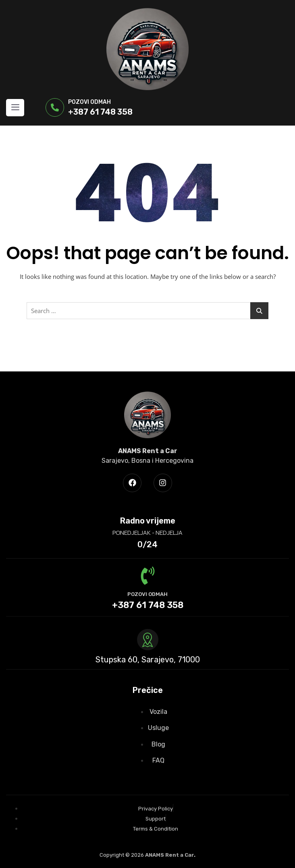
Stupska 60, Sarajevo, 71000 (148, 660)
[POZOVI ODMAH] (148, 576)
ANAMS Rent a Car (169, 855)
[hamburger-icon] (15, 108)
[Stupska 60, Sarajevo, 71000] (148, 640)
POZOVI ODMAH (147, 594)
